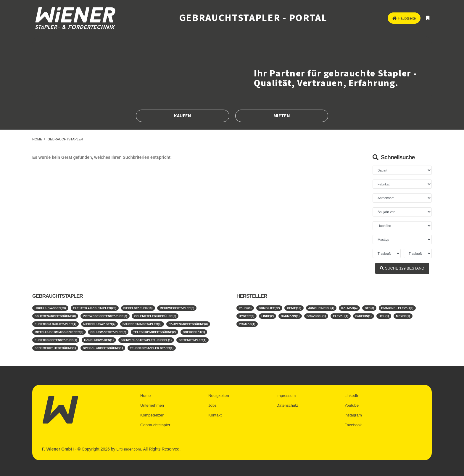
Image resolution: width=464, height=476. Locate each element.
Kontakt (215, 413)
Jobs (213, 403)
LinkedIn (352, 394)
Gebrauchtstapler (65, 139)
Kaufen (183, 116)
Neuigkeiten (219, 394)
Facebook (353, 422)
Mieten (282, 116)
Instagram (354, 413)
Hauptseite (404, 18)
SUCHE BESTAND (402, 268)
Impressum (287, 394)
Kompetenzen (153, 413)
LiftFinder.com (129, 446)
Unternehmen (153, 403)
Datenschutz (288, 403)
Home (37, 139)
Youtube (352, 403)
